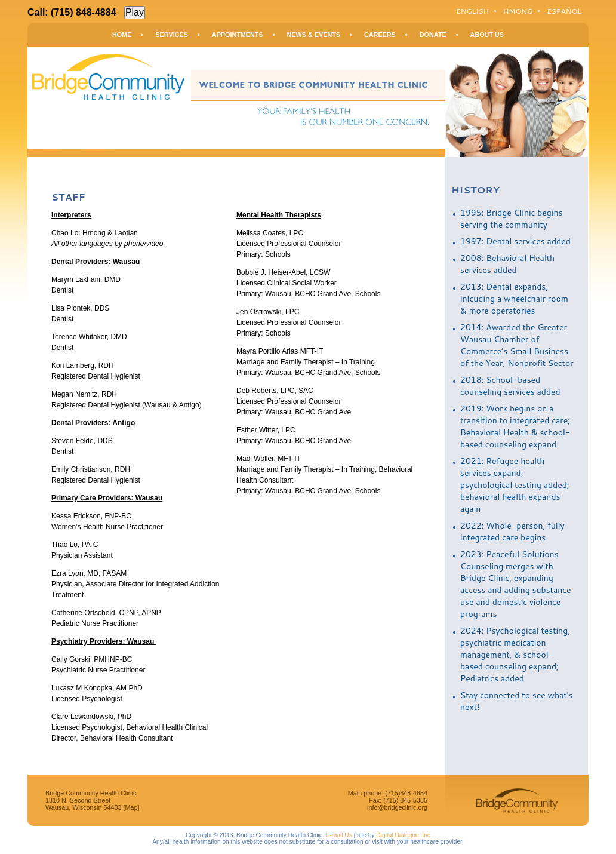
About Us (487, 35)
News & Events (314, 35)
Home (122, 35)
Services (171, 35)
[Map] (131, 807)
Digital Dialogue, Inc (403, 835)
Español (564, 11)
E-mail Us (339, 835)
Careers (380, 35)
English (472, 11)
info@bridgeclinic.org (397, 807)
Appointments (238, 35)
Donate (433, 35)
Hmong (518, 11)
